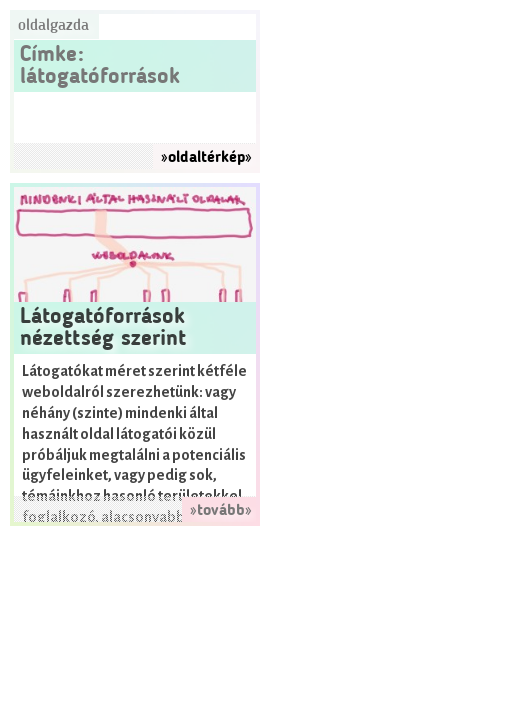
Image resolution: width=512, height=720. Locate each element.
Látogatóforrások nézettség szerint (103, 328)
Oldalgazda (53, 26)
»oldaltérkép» (206, 158)
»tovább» (221, 511)
